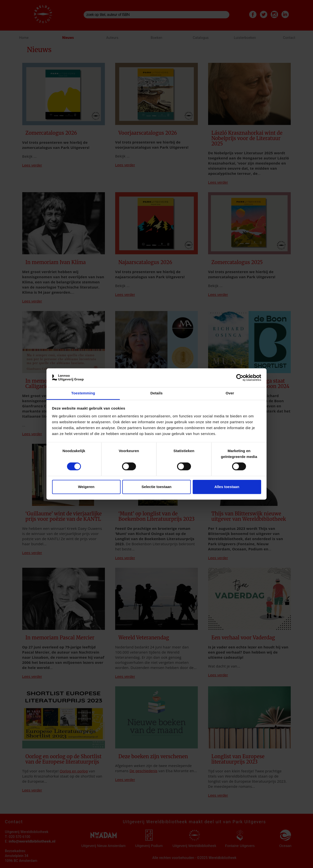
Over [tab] (230, 393)
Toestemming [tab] (83, 393)
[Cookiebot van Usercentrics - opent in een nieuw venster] (240, 378)
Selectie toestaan (157, 487)
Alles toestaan (227, 487)
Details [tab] (156, 393)
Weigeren (86, 487)
